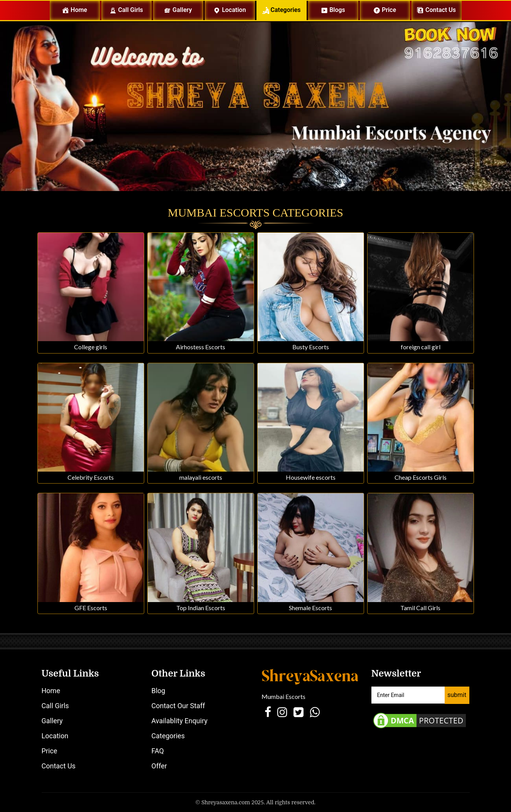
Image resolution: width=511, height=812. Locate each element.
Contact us (436, 10)
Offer (159, 766)
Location (229, 10)
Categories (282, 10)
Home (81, 10)
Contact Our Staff (178, 706)
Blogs (333, 10)
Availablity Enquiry (180, 721)
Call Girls (126, 10)
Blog (159, 691)
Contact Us (59, 766)
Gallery (178, 10)
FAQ (158, 751)
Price (385, 10)
